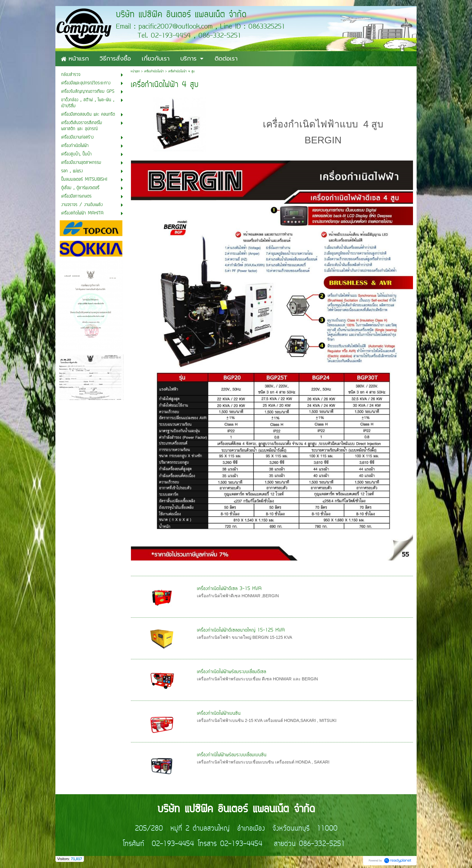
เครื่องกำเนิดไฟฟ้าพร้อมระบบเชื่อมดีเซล (231, 672)
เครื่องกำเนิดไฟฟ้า (154, 72)
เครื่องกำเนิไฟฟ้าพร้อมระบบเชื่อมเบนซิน (232, 755)
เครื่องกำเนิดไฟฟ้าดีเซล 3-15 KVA (229, 589)
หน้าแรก (135, 72)
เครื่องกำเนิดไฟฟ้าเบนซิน (219, 713)
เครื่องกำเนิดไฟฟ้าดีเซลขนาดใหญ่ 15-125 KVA (241, 630)
